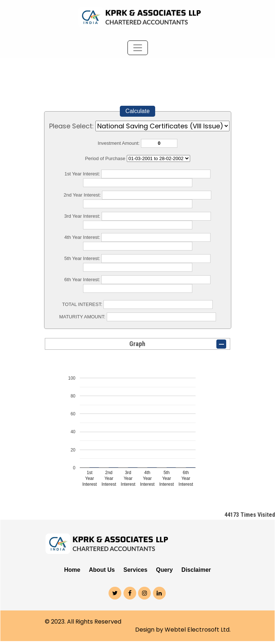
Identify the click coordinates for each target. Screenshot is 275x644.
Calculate (137, 111)
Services (135, 570)
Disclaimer (196, 570)
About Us (102, 570)
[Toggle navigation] (138, 48)
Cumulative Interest (158, 158)
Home (72, 570)
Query (164, 570)
